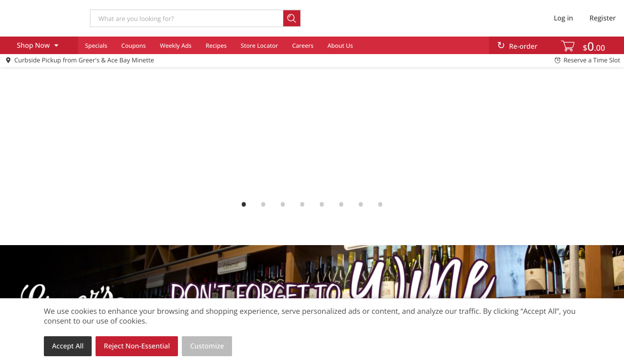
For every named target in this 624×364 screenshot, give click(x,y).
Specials (96, 46)
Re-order (523, 47)
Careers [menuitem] (303, 46)
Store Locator (260, 46)
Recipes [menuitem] (216, 46)
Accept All (68, 346)
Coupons (134, 46)
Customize (207, 346)
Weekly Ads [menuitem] (176, 46)
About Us (340, 46)
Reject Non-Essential (137, 346)
